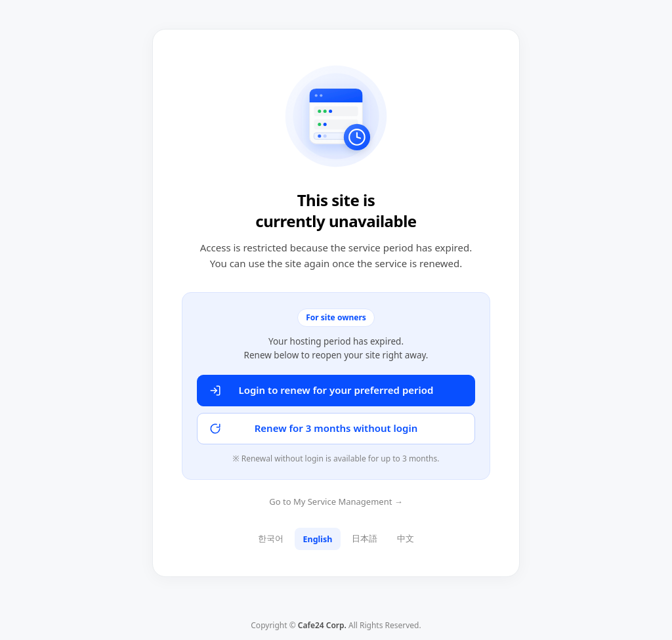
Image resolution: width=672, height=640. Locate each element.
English (318, 539)
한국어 (271, 539)
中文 (406, 539)
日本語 (365, 539)
